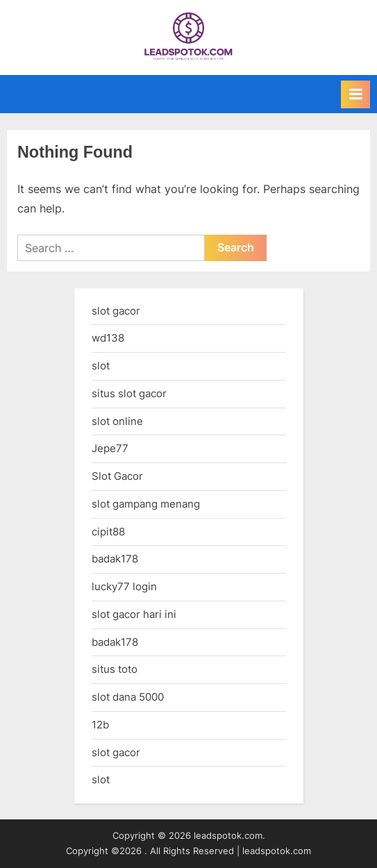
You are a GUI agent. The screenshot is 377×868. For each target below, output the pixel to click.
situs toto (115, 669)
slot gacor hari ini (134, 614)
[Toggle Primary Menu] (355, 94)
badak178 (115, 559)
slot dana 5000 (128, 697)
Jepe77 (110, 448)
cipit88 (108, 532)
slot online (117, 421)
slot (101, 366)
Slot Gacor (117, 476)
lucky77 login (124, 586)
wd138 (108, 338)
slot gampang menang (146, 504)
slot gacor (116, 311)
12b (100, 725)
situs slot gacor (129, 393)
